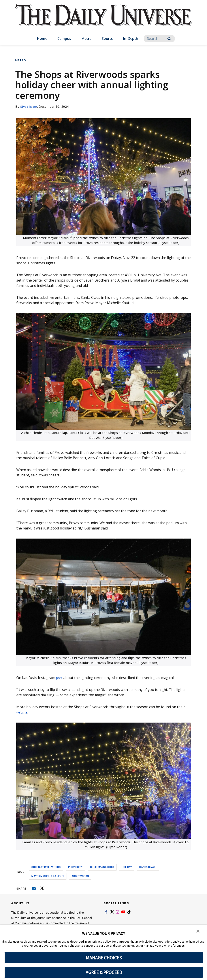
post (60, 678)
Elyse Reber (29, 106)
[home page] (103, 20)
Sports (107, 38)
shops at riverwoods (46, 867)
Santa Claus (148, 867)
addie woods (80, 876)
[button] (198, 931)
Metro (86, 38)
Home (42, 38)
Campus (64, 38)
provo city (75, 867)
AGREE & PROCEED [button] (104, 972)
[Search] (159, 39)
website (23, 712)
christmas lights (102, 867)
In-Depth (131, 38)
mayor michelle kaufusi (48, 876)
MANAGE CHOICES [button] (104, 958)
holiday (127, 867)
